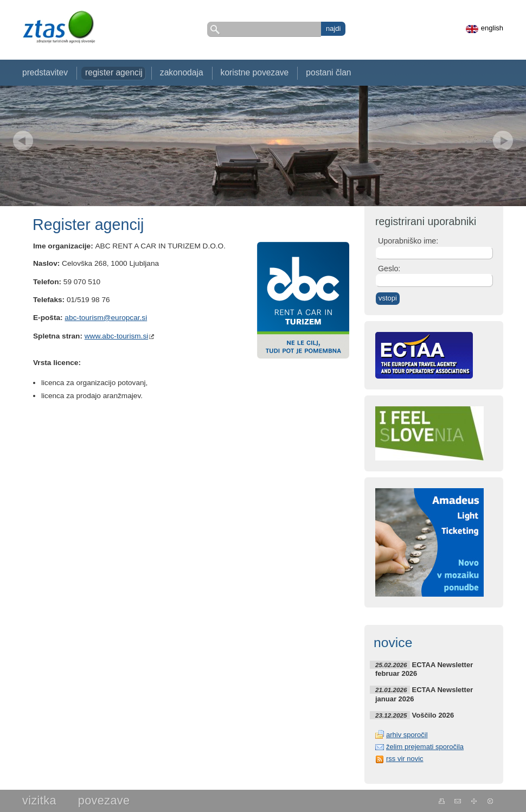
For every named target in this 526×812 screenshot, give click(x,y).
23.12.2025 (391, 715)
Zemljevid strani (474, 801)
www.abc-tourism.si (116, 336)
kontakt (458, 801)
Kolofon (490, 801)
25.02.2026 (391, 665)
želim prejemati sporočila (425, 747)
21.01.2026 (391, 690)
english (492, 28)
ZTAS (59, 27)
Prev (23, 141)
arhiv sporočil (407, 735)
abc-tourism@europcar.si (106, 318)
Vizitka (39, 800)
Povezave (104, 800)
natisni (442, 801)
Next (503, 141)
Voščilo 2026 (433, 715)
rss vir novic (405, 759)
